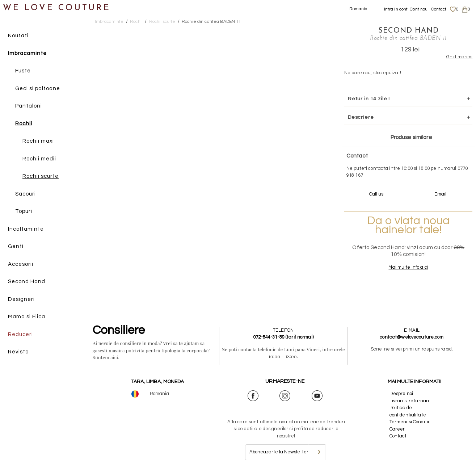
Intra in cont (396, 9)
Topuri (24, 211)
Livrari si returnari (409, 401)
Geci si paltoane (38, 89)
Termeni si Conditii (409, 422)
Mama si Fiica (27, 317)
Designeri (21, 299)
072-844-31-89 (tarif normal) (283, 337)
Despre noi (401, 394)
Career (397, 429)
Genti (16, 246)
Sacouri (26, 194)
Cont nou (419, 9)
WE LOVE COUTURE (57, 8)
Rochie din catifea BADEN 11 (212, 22)
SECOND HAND (408, 31)
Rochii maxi (38, 141)
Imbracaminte (27, 53)
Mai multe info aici (408, 267)
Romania (359, 9)
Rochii (24, 124)
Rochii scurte (41, 176)
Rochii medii (39, 159)
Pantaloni (29, 106)
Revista (18, 352)
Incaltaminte (26, 229)
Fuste (23, 71)
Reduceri (20, 334)
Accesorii (21, 264)
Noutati (18, 36)
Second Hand (27, 282)
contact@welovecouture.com (412, 337)
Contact (439, 9)
